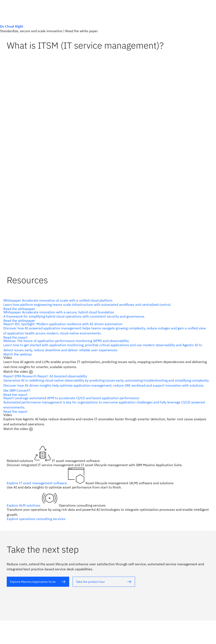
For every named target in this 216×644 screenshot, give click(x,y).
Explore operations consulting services (36, 519)
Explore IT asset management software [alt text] (37, 483)
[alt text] (106, 305)
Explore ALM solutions (24, 505)
